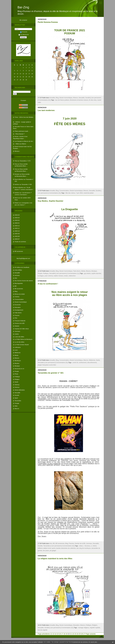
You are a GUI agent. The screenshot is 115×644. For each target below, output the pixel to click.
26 (82, 634)
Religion (17, 379)
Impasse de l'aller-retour (22, 329)
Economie (18, 305)
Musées (17, 363)
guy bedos (87, 273)
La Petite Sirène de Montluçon (24, 339)
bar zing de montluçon (84, 548)
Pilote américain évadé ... (22, 131)
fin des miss (93, 100)
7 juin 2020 (79, 193)
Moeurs (17, 358)
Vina (16, 161)
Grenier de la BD (20, 323)
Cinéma (17, 297)
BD (16, 286)
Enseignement (19, 310)
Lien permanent (96, 98)
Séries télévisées (20, 390)
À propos (23, 100)
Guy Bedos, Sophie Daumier (51, 201)
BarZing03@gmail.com (23, 258)
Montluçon (18, 361)
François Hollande (20, 321)
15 (58, 634)
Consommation (19, 299)
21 (71, 634)
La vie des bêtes (20, 342)
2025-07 (17, 239)
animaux (17, 275)
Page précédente (44, 634)
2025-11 (17, 228)
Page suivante (90, 634)
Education (18, 307)
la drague (41, 276)
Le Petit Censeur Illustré (22, 345)
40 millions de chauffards (22, 267)
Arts (16, 278)
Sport (16, 398)
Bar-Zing (23, 7)
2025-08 (17, 236)
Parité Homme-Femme (48, 22)
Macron (17, 409)
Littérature (18, 347)
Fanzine (17, 315)
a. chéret (94, 546)
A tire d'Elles (18, 270)
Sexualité (17, 393)
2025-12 (17, 226)
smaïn (66, 276)
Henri (16, 198)
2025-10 (17, 231)
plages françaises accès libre (47, 365)
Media (17, 355)
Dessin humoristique (21, 302)
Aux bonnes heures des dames (24, 281)
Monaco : (17, 151)
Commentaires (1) (73, 273)
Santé (16, 382)
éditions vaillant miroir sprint (47, 548)
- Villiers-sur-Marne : (21, 144)
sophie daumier (96, 273)
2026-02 (17, 220)
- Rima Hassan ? (20, 134)
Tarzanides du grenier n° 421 (51, 373)
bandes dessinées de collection (66, 548)
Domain (17, 174)
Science (17, 387)
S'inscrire (24, 32)
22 (73, 634)
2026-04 (17, 215)
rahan (81, 546)
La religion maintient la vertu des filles (55, 559)
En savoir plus (93, 642)
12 (51, 634)
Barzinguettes (19, 283)
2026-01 (17, 223)
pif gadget (53, 551)
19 (67, 634)
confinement (83, 363)
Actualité (17, 273)
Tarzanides (18, 401)
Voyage (17, 403)
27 (84, 634)
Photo (16, 374)
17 (62, 634)
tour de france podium (62, 100)
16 (60, 634)
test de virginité (43, 630)
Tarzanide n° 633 (27, 184)
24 (78, 634)
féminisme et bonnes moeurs (79, 100)
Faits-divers (18, 313)
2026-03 (17, 218)
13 (53, 634)
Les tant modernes (46, 110)
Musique (17, 366)
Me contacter (23, 20)
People (17, 371)
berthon (17, 184)
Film (16, 318)
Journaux (17, 331)
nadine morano (58, 276)
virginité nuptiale (95, 628)
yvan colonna (49, 276)
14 (56, 634)
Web (16, 406)
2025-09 (17, 234)
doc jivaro (46, 551)
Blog (16, 291)
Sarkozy (17, 385)
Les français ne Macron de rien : (24, 141)
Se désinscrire (24, 34)
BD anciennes (19, 251)
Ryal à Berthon (19, 179)
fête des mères (70, 193)
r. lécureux (87, 546)
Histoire (17, 326)
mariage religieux (84, 628)
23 (75, 634)
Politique (17, 377)
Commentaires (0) (44, 100)
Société (17, 395)
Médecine (18, 353)
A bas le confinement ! (48, 284)
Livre (16, 350)
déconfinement (92, 363)
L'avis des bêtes (19, 337)
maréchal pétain (89, 193)
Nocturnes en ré (19, 369)
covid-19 (75, 363)
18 (64, 634)
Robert (17, 203)
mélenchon (72, 276)
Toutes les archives (20, 242)
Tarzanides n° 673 (25, 161)
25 (80, 634)
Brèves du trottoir (20, 294)
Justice (17, 334)
